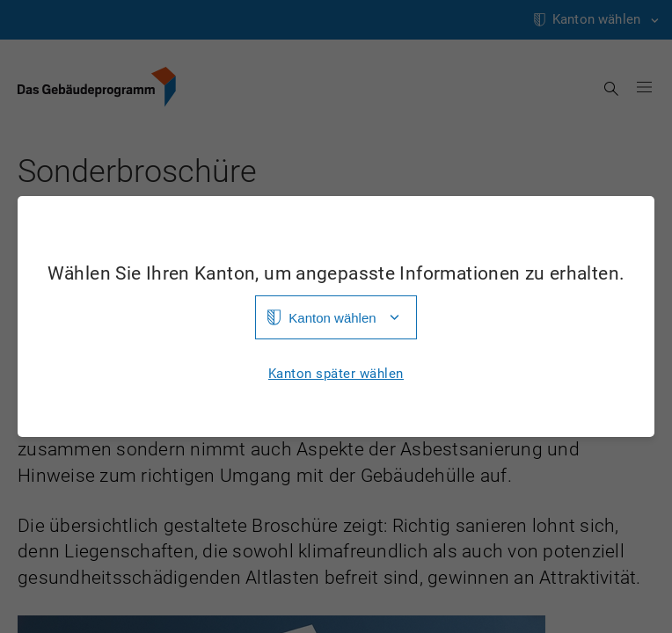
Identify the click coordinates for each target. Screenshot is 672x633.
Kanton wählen (332, 318)
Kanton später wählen (336, 374)
